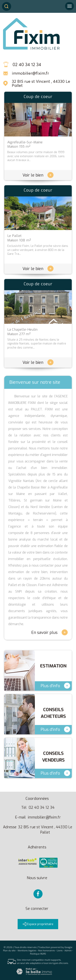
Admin (68, 951)
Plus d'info (55, 686)
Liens (60, 951)
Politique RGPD (38, 954)
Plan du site (9, 951)
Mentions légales (27, 951)
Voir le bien (38, 175)
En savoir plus (49, 632)
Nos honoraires (46, 951)
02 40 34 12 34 (42, 808)
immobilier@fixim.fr (31, 73)
